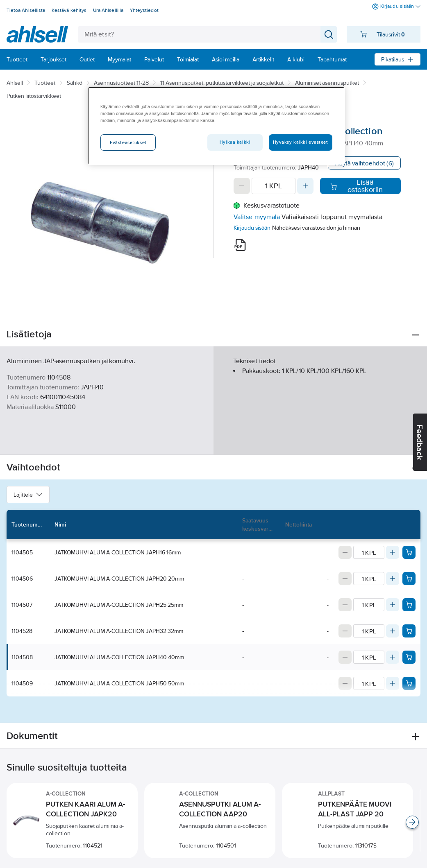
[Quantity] (274, 186)
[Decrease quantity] (242, 186)
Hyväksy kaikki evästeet (301, 142)
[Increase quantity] (305, 186)
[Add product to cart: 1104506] (409, 579)
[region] (216, 126)
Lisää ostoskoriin (357, 186)
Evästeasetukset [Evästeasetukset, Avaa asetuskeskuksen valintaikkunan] (128, 142)
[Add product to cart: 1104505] (409, 552)
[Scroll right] (412, 822)
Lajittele (28, 495)
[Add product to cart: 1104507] (409, 605)
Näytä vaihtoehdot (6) (364, 163)
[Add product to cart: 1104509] (409, 683)
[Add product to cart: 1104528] (409, 631)
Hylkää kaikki (235, 142)
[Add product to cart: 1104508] (409, 657)
